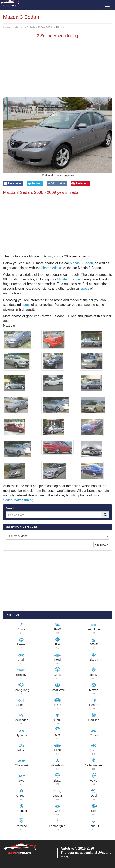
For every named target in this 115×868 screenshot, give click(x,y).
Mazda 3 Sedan (82, 263)
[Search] (105, 515)
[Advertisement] (57, 69)
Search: (10, 508)
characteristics (52, 268)
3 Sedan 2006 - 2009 (39, 27)
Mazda (19, 27)
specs (85, 289)
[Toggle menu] (107, 5)
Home (7, 27)
